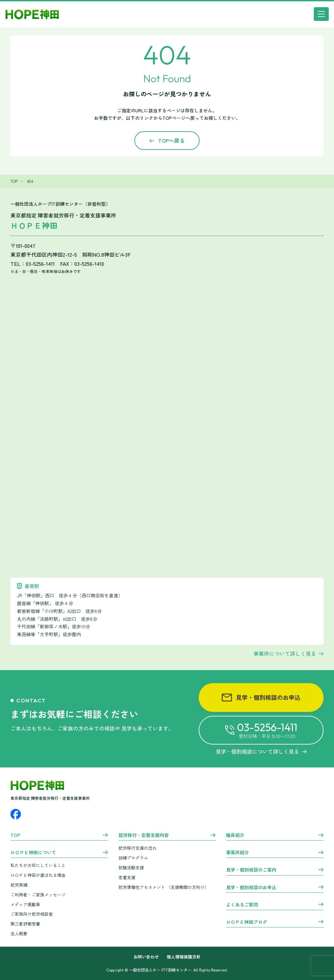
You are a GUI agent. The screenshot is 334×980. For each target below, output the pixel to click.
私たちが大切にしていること (38, 865)
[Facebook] (16, 814)
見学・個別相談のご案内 (251, 870)
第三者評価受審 (25, 924)
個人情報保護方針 (184, 957)
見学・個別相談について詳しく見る (261, 751)
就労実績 (19, 885)
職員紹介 (235, 835)
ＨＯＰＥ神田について (33, 853)
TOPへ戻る (171, 140)
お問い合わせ (146, 957)
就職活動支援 (131, 868)
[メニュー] (321, 14)
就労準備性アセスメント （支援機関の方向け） (164, 887)
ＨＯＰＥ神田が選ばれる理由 (38, 875)
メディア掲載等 (25, 904)
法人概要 (19, 933)
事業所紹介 (237, 853)
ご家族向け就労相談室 (32, 914)
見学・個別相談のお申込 (261, 697)
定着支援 (127, 877)
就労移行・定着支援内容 (144, 835)
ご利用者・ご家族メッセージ (38, 895)
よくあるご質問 (242, 905)
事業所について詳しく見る (285, 653)
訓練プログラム (133, 858)
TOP (15, 835)
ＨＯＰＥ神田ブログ (247, 922)
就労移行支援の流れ (137, 848)
